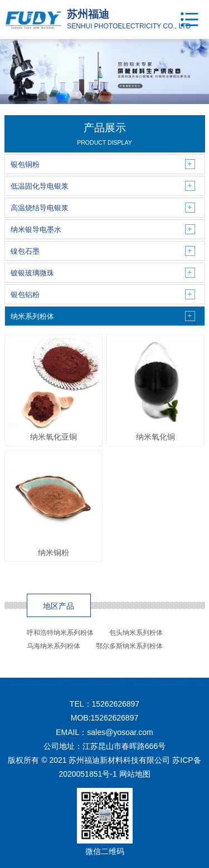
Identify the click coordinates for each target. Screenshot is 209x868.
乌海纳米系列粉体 (54, 646)
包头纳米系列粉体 (136, 633)
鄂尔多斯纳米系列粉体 (129, 646)
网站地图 (135, 774)
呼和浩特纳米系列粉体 (60, 633)
